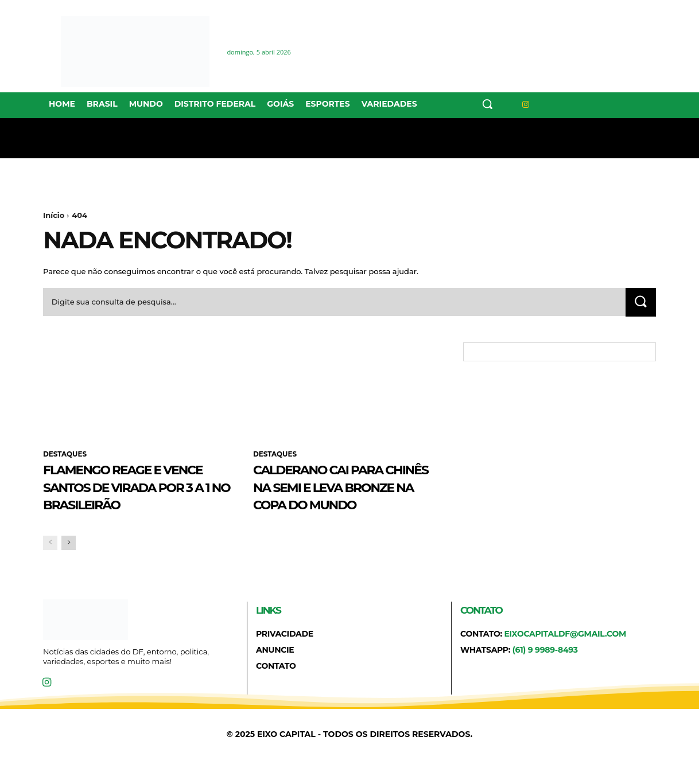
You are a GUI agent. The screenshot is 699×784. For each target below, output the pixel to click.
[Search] (640, 303)
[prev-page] (50, 561)
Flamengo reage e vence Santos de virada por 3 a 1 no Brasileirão (123, 496)
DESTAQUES (65, 455)
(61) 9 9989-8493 (545, 669)
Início (54, 215)
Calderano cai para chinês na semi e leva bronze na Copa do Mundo (343, 496)
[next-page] (69, 561)
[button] (487, 104)
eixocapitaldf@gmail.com (565, 652)
